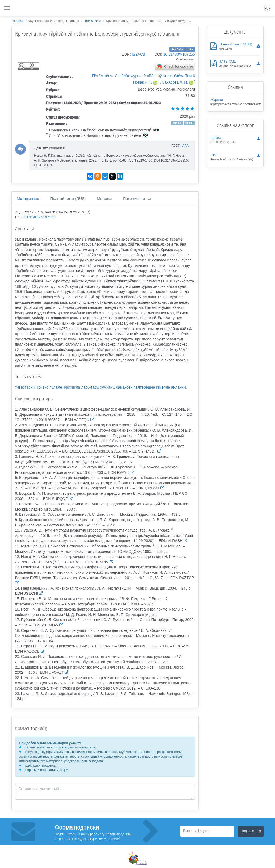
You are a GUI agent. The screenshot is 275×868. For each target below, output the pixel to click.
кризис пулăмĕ (50, 387)
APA (185, 146)
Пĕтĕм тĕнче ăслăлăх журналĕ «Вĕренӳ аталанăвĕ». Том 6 (144, 76)
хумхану (107, 387)
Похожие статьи (137, 199)
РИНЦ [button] (189, 123)
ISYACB (139, 54)
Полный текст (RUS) (68, 199)
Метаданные (28, 199)
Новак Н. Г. (143, 82)
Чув (267, 8)
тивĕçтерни (25, 387)
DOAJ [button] (177, 123)
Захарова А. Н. (175, 82)
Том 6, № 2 (93, 21)
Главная (17, 21)
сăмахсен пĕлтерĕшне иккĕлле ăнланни (151, 387)
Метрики (104, 199)
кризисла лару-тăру (81, 387)
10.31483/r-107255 (179, 54)
